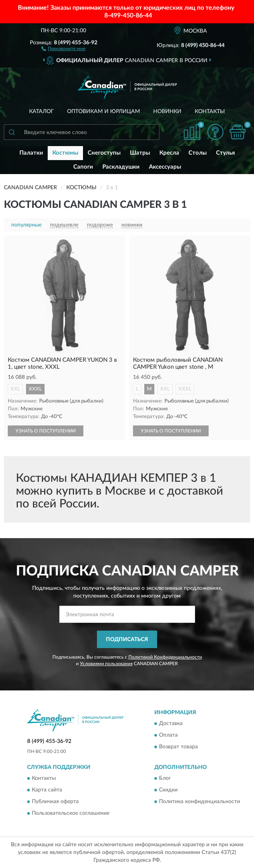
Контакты (210, 112)
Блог (165, 779)
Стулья (225, 153)
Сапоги (83, 167)
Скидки (168, 790)
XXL (15, 389)
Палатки (31, 153)
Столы (198, 153)
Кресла (169, 153)
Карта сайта (47, 790)
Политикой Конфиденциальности (165, 657)
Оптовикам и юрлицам (104, 112)
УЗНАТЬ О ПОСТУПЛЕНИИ (46, 431)
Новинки (167, 112)
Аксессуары (165, 167)
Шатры (140, 153)
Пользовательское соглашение (71, 814)
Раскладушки (121, 167)
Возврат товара (178, 747)
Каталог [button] (41, 112)
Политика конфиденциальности (200, 802)
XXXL (35, 389)
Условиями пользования (106, 664)
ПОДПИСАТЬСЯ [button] (127, 640)
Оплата (168, 736)
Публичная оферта (55, 802)
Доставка (171, 724)
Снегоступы (104, 153)
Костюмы (65, 153)
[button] (63, 48)
